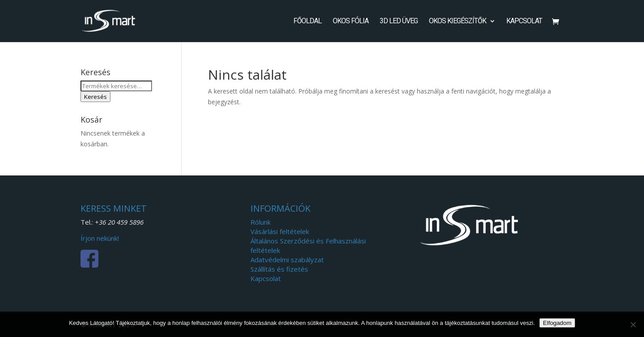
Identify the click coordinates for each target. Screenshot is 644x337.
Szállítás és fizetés (279, 269)
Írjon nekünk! (100, 238)
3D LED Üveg (399, 21)
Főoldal (307, 21)
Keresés (95, 97)
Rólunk (261, 222)
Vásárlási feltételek (280, 231)
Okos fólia (351, 21)
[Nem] (633, 324)
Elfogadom (557, 323)
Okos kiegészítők (458, 21)
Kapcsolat (524, 21)
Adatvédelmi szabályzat (287, 260)
